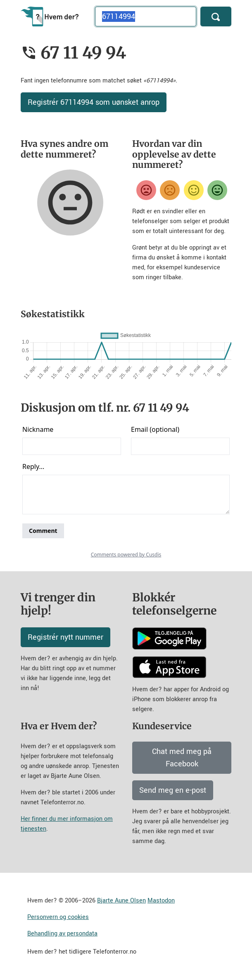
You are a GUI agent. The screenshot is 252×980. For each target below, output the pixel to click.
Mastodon (161, 901)
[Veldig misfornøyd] (146, 190)
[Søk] (216, 16)
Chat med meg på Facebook (182, 758)
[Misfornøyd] (170, 190)
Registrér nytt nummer (65, 637)
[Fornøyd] (194, 190)
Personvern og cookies (58, 917)
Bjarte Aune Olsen (121, 901)
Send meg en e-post (173, 790)
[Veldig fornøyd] (217, 190)
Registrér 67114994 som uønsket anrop (94, 102)
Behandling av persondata (62, 934)
